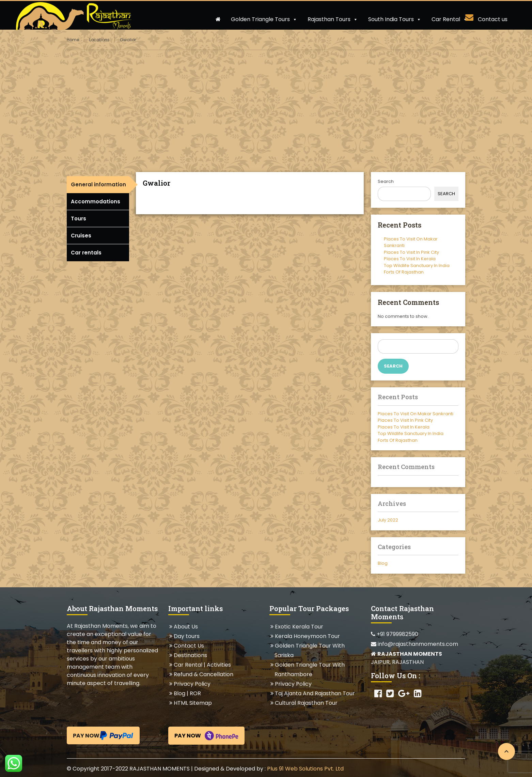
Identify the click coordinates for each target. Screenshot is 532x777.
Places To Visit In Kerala (410, 259)
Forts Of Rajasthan (404, 272)
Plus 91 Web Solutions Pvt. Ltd (305, 769)
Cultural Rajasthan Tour (306, 703)
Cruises (81, 236)
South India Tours (395, 19)
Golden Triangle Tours (264, 19)
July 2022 (388, 520)
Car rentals (86, 253)
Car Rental (450, 19)
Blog (383, 563)
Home (73, 40)
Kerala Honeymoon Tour (307, 636)
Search (386, 181)
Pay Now (103, 735)
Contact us (493, 19)
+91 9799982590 (395, 634)
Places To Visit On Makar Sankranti (416, 414)
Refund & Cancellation (203, 674)
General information (98, 184)
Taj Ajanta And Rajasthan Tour (315, 693)
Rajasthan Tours (333, 19)
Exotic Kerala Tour (299, 627)
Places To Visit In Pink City (411, 252)
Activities (219, 665)
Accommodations (96, 201)
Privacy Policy (192, 684)
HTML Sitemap (193, 703)
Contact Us (189, 646)
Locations (99, 40)
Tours (79, 219)
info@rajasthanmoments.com (414, 644)
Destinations (190, 655)
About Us (186, 627)
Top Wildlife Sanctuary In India (417, 266)
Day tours (186, 636)
